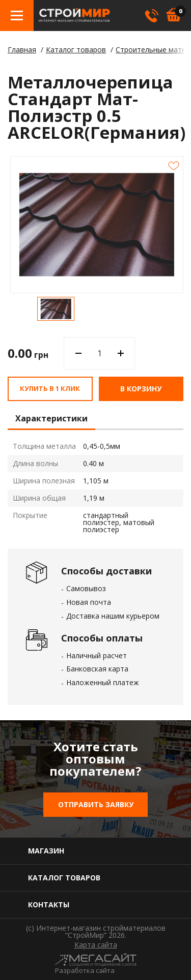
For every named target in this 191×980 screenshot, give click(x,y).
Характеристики (51, 419)
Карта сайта (96, 945)
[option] (56, 309)
